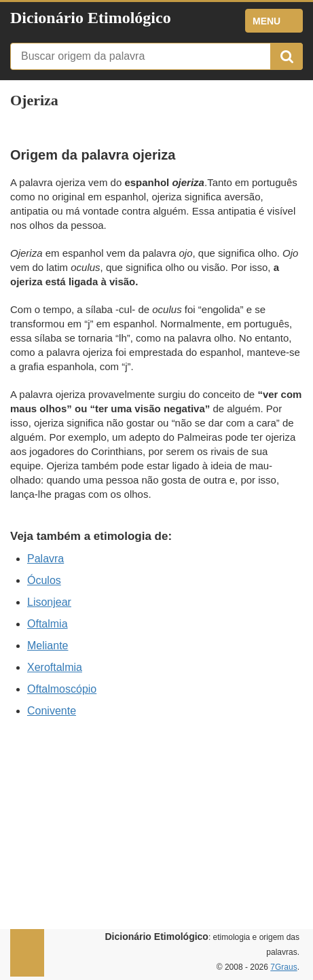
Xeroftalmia (55, 667)
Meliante (48, 646)
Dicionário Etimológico (91, 18)
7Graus (283, 967)
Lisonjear (49, 602)
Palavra (45, 559)
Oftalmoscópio (62, 689)
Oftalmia (48, 624)
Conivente (52, 711)
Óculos (44, 580)
